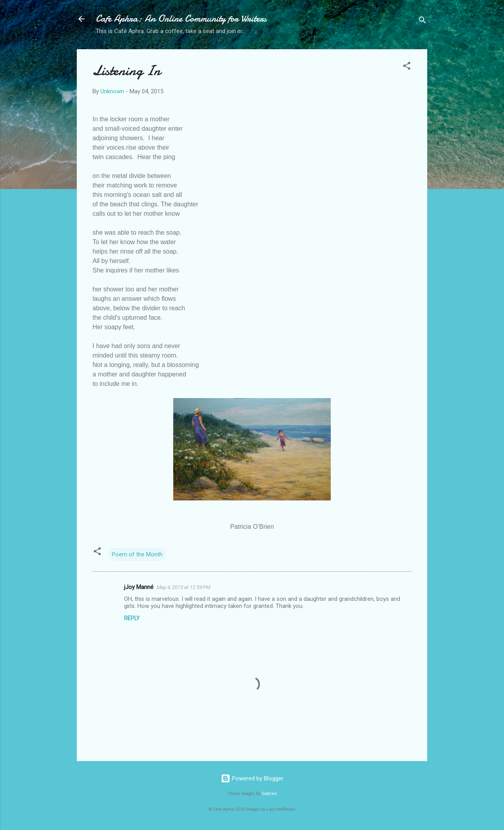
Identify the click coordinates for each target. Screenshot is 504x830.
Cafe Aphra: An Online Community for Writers (181, 19)
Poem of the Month (137, 554)
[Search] (422, 21)
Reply (132, 618)
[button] (407, 67)
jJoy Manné (139, 587)
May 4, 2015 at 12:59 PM (183, 587)
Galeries (269, 794)
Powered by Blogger (252, 778)
